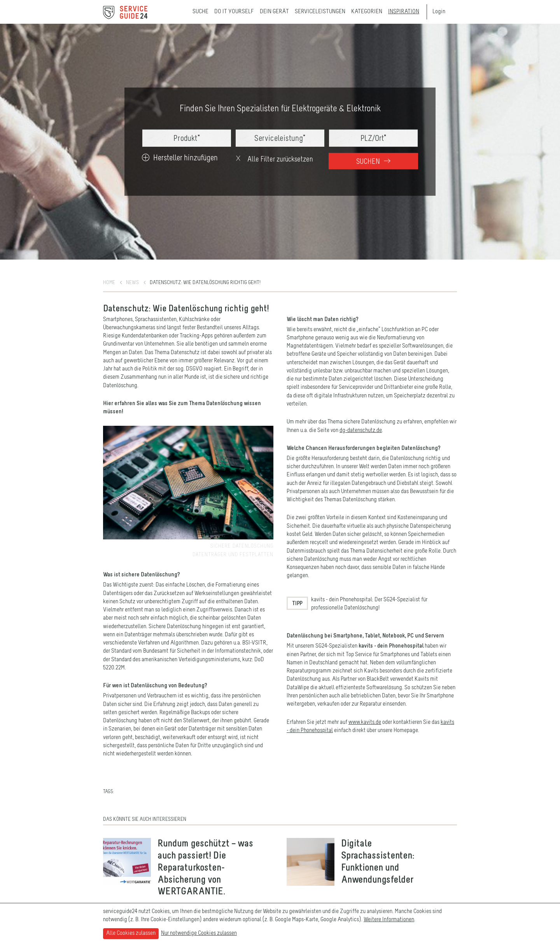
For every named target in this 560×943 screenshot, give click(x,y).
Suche (200, 12)
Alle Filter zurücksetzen (274, 159)
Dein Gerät (274, 12)
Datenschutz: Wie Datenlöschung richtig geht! (205, 283)
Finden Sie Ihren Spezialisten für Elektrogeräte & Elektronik (280, 109)
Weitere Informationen (389, 920)
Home (109, 283)
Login (439, 12)
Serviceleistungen (320, 12)
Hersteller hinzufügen (180, 158)
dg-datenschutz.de (361, 430)
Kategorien (367, 12)
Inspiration (404, 12)
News (132, 283)
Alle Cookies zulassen (131, 933)
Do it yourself (234, 12)
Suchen (373, 162)
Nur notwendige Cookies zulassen (199, 933)
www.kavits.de (365, 722)
